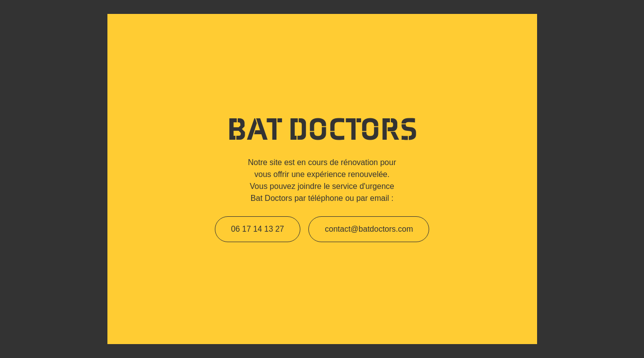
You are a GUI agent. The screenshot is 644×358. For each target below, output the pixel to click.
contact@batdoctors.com (369, 229)
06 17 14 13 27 (258, 229)
